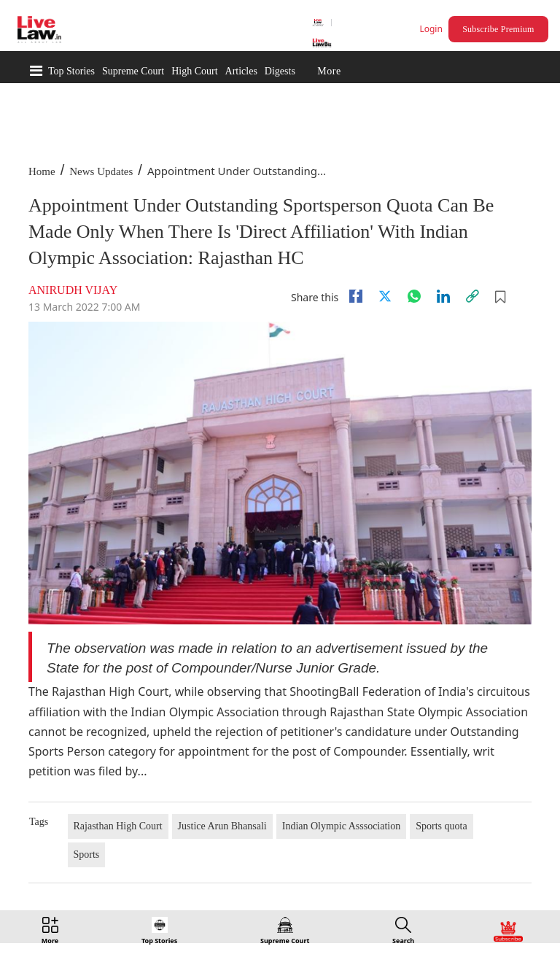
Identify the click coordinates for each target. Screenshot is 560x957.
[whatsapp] (414, 296)
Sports (87, 855)
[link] (472, 296)
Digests (280, 71)
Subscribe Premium (498, 29)
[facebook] (356, 296)
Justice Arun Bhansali (222, 826)
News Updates (101, 171)
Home (42, 171)
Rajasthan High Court (118, 826)
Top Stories (71, 71)
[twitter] (385, 296)
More (329, 71)
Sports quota (441, 826)
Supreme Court (133, 71)
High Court (194, 71)
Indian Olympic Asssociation (342, 826)
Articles (241, 71)
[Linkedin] (443, 296)
